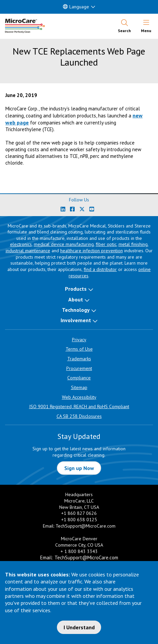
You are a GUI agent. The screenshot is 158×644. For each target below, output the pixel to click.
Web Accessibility (79, 397)
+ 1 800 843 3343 (79, 551)
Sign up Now (79, 468)
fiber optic (106, 244)
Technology (76, 310)
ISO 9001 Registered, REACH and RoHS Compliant (79, 406)
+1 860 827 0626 (79, 513)
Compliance (79, 378)
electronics (21, 244)
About (76, 299)
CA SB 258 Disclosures (79, 416)
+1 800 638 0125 (79, 520)
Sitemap (79, 387)
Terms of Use (79, 349)
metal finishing (133, 244)
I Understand (79, 627)
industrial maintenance (28, 251)
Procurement (79, 368)
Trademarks (79, 359)
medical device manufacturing (64, 244)
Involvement (76, 320)
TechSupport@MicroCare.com (86, 526)
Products (76, 289)
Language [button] (76, 7)
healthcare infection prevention (92, 251)
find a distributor (100, 269)
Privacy (79, 340)
